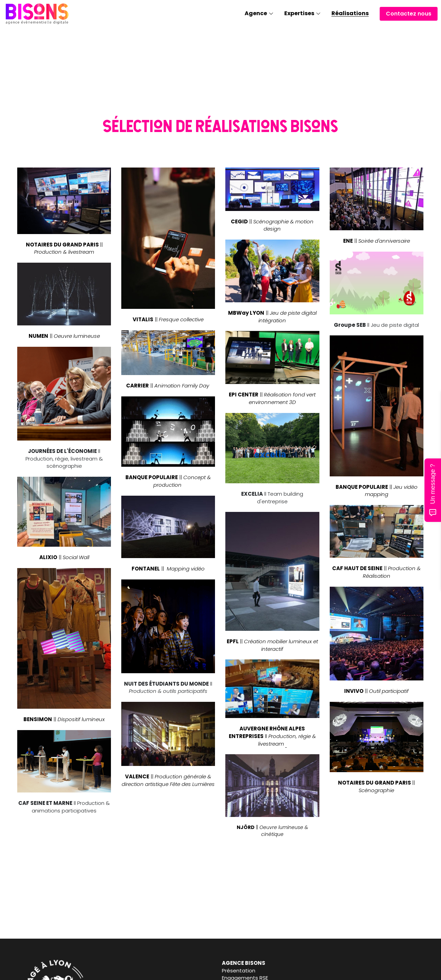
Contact (338, 971)
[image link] (37, 13)
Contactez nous (409, 14)
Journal (233, 971)
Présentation (138, 971)
